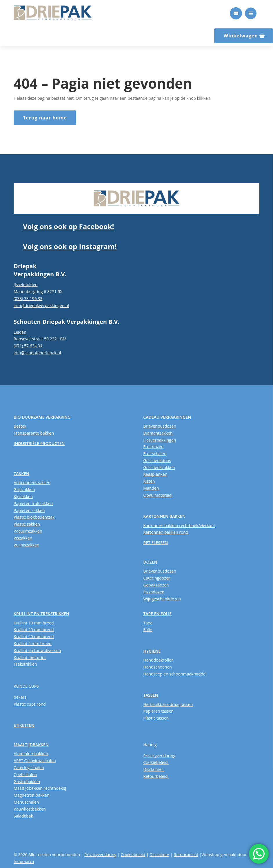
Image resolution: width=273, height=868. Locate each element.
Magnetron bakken (31, 795)
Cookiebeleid (156, 762)
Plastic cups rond (30, 704)
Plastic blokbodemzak (34, 517)
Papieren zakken (29, 510)
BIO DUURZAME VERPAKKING (42, 417)
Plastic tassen (156, 718)
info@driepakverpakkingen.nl (41, 305)
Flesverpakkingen (160, 440)
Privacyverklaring (159, 756)
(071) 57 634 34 (28, 346)
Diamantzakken (158, 433)
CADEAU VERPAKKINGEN (167, 417)
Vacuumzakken (28, 531)
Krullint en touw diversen (37, 650)
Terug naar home (45, 118)
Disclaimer (154, 769)
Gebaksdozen (156, 585)
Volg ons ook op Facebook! (68, 226)
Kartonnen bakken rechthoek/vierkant (179, 525)
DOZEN (150, 562)
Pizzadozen (154, 592)
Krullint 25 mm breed (34, 630)
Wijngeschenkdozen (162, 599)
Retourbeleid (156, 776)
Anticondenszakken (32, 483)
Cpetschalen (25, 775)
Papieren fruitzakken (33, 503)
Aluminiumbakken (31, 754)
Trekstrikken (25, 664)
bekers (20, 697)
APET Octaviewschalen (35, 761)
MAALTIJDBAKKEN (31, 745)
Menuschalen (26, 802)
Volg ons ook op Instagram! (70, 246)
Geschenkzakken (159, 467)
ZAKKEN (21, 474)
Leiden (20, 332)
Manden (151, 488)
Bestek (20, 426)
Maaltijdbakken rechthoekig (40, 788)
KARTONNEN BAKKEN (164, 516)
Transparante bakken (34, 433)
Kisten (149, 481)
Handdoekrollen (158, 660)
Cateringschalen (29, 768)
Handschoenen (158, 667)
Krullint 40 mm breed (34, 637)
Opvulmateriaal (158, 495)
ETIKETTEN (24, 725)
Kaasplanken (155, 474)
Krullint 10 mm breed (34, 623)
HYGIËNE (152, 651)
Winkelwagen (241, 36)
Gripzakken (24, 490)
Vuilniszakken (26, 545)
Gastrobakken (27, 781)
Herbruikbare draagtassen (168, 704)
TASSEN (151, 695)
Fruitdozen (153, 447)
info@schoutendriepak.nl (37, 353)
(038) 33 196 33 (28, 298)
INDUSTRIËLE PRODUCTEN (39, 443)
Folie (148, 630)
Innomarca (24, 861)
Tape (148, 623)
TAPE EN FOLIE (157, 614)
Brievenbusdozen (160, 426)
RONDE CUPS (26, 686)
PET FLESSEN (155, 543)
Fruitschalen (155, 454)
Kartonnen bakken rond (166, 532)
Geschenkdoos (157, 461)
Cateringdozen (157, 578)
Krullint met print (30, 657)
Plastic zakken (27, 524)
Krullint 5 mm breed (32, 643)
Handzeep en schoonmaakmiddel (175, 674)
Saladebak (23, 816)
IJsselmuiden (26, 285)
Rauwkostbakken (30, 809)
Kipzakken (23, 496)
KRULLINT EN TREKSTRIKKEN (41, 614)
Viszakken (23, 538)
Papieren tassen (158, 711)
